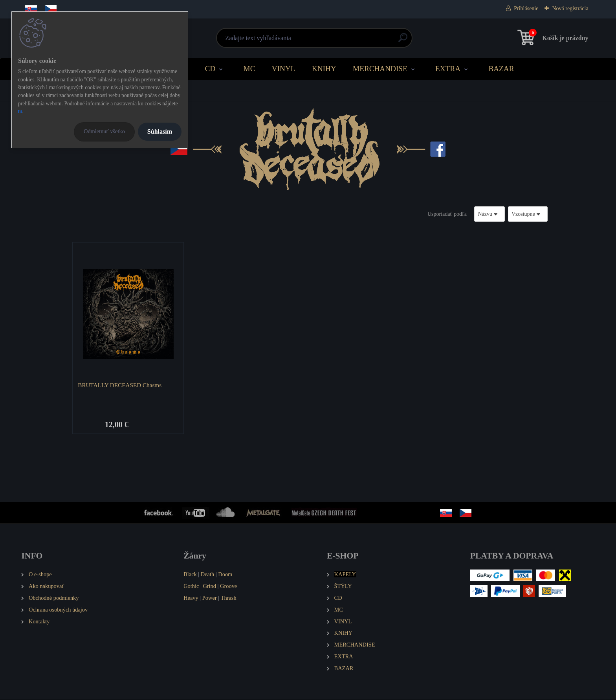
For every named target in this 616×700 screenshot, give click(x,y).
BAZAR (501, 69)
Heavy (191, 598)
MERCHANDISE (380, 69)
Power (210, 598)
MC (249, 69)
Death (207, 574)
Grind (209, 586)
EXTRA (448, 69)
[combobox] (489, 214)
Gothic (191, 586)
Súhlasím (160, 131)
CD (210, 69)
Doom (225, 574)
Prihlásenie (526, 8)
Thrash (229, 598)
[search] (403, 41)
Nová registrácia (570, 8)
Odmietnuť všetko (104, 131)
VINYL (284, 69)
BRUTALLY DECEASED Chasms (120, 385)
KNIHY (324, 69)
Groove (228, 586)
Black (190, 574)
